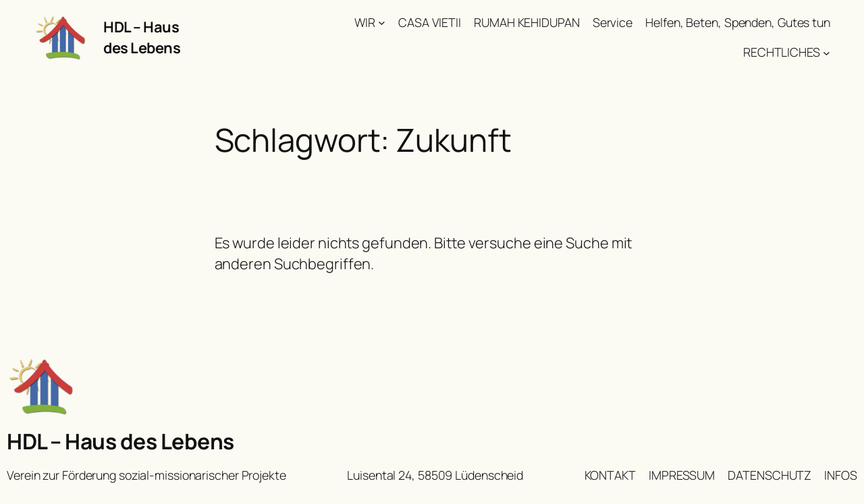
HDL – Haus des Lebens (142, 37)
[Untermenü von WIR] (382, 23)
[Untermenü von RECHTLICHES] (827, 52)
